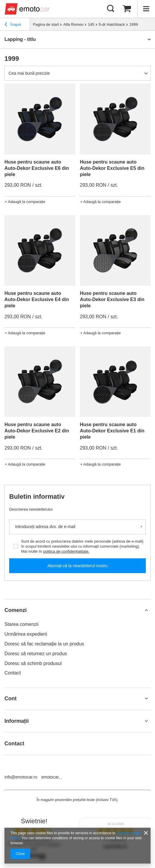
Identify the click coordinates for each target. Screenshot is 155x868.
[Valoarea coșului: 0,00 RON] (127, 9)
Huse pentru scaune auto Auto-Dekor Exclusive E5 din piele (112, 168)
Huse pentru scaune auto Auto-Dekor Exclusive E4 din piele (37, 299)
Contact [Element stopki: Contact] (13, 673)
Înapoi (13, 25)
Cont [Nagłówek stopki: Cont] (11, 698)
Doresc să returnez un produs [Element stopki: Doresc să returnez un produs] (36, 654)
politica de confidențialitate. (66, 551)
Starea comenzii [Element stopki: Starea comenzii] (21, 624)
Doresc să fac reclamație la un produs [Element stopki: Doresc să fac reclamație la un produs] (44, 644)
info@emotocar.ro (21, 777)
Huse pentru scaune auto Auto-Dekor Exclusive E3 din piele (112, 299)
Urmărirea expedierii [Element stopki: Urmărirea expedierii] (26, 634)
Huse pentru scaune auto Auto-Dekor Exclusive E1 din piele (112, 431)
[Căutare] (111, 9)
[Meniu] (146, 9)
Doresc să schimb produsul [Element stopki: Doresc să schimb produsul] (33, 663)
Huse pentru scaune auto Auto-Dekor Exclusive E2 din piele (37, 431)
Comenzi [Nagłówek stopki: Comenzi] (16, 610)
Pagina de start (46, 24)
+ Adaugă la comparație (25, 202)
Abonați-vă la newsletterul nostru (77, 566)
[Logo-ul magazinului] (28, 9)
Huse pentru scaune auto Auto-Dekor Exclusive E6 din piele (37, 168)
